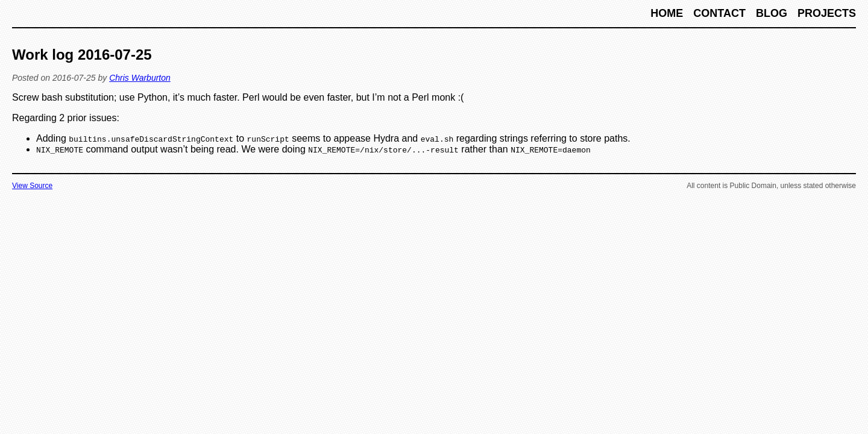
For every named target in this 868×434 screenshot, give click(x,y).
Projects (827, 13)
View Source (32, 186)
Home (668, 13)
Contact (721, 13)
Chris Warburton (140, 78)
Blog (773, 13)
